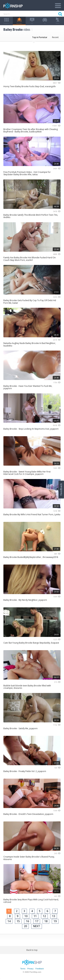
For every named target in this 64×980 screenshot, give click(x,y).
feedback (61, 489)
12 (44, 916)
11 (35, 916)
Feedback (40, 969)
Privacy (30, 969)
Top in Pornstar (40, 37)
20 (25, 926)
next (37, 926)
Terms (23, 969)
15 (18, 921)
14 (9, 921)
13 (54, 916)
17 (37, 921)
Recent (55, 37)
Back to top (32, 950)
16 (27, 921)
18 (46, 921)
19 (55, 921)
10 (26, 916)
